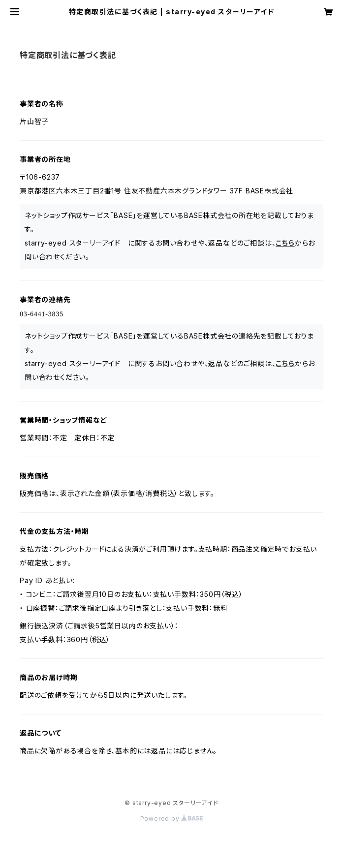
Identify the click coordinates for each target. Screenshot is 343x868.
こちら (285, 243)
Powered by (172, 819)
